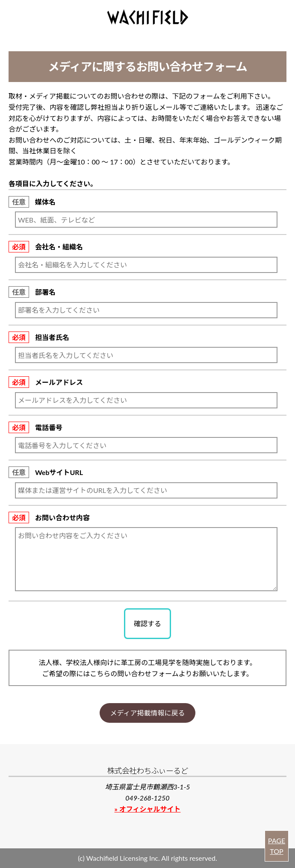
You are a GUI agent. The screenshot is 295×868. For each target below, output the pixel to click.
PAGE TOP (277, 846)
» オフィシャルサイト (148, 809)
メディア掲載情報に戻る (148, 713)
